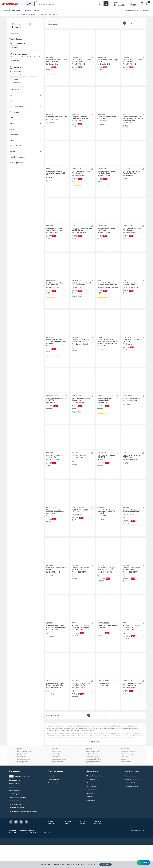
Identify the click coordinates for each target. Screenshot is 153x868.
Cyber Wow (90, 820)
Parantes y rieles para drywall (128, 775)
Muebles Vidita (55, 772)
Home (14, 15)
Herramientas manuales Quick (93, 783)
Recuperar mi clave (54, 806)
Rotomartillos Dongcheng (92, 781)
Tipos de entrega (15, 814)
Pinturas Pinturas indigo (58, 785)
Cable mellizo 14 (21, 780)
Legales (12, 810)
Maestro (89, 806)
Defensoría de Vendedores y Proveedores (23, 834)
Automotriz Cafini (125, 781)
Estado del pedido (15, 817)
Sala (38, 15)
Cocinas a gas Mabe (56, 778)
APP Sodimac (91, 803)
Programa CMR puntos (17, 831)
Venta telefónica (92, 813)
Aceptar (106, 864)
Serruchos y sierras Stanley (24, 783)
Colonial (13, 87)
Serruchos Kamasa (56, 775)
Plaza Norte (24, 76)
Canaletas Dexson (125, 786)
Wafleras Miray (21, 786)
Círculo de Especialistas (130, 10)
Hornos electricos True (23, 781)
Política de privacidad (82, 846)
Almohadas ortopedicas (92, 780)
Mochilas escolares (56, 780)
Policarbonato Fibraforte (23, 773)
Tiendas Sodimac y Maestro (96, 799)
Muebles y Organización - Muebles (26, 15)
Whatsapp (90, 817)
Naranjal (20, 87)
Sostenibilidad (130, 806)
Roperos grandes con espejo (24, 775)
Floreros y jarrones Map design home (59, 783)
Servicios (28, 10)
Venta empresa (91, 810)
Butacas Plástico (125, 780)
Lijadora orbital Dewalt (126, 785)
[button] (72, 4)
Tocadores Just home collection (94, 773)
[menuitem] (144, 10)
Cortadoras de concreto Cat (127, 778)
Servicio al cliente (15, 807)
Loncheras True (55, 781)
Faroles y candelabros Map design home (94, 775)
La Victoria (33, 76)
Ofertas (36, 10)
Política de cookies (67, 846)
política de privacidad (82, 864)
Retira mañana (15, 62)
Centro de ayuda (15, 803)
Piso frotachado (56, 776)
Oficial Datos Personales (99, 846)
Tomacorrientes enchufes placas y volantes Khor (94, 785)
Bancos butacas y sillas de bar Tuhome (128, 773)
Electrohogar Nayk (22, 776)
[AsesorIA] (143, 863)
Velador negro (124, 776)
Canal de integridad (132, 810)
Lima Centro (14, 76)
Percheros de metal (91, 778)
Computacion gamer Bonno (93, 776)
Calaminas (20, 772)
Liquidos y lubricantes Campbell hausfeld (59, 773)
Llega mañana (14, 47)
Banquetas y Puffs (46, 15)
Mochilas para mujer (22, 778)
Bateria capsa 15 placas (23, 785)
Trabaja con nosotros (132, 803)
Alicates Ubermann (125, 772)
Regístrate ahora (53, 803)
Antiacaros (123, 783)
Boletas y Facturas (15, 824)
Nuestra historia (131, 799)
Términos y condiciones (51, 846)
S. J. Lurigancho (15, 80)
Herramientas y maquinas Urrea (59, 786)
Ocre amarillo (89, 786)
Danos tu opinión (15, 828)
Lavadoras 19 (89, 772)
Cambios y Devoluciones (17, 821)
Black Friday (91, 823)
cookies (93, 864)
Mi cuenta (51, 799)
